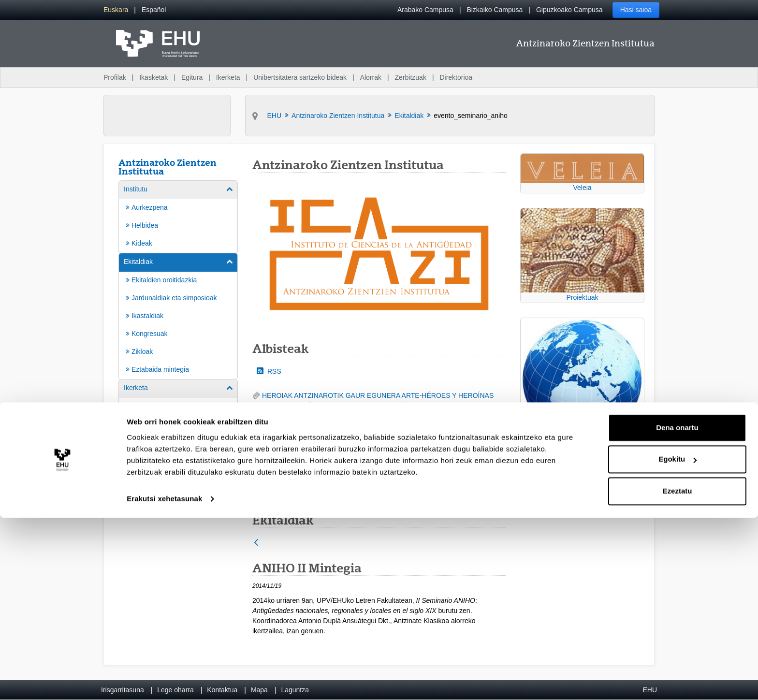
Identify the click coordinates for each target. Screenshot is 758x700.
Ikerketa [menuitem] (228, 77)
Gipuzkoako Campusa (569, 10)
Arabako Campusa (425, 10)
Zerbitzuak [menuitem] (411, 77)
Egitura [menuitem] (192, 77)
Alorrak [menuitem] (371, 77)
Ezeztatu (678, 673)
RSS (269, 371)
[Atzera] (256, 543)
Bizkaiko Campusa (495, 10)
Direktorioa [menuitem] (456, 77)
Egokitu (678, 641)
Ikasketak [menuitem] (153, 77)
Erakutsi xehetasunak (164, 681)
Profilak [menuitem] (115, 77)
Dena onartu (677, 610)
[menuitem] (116, 10)
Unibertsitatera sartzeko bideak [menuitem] (300, 77)
